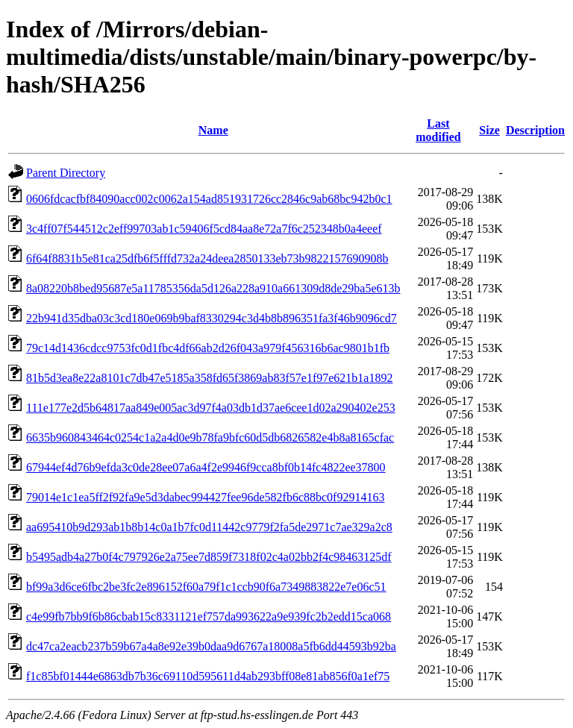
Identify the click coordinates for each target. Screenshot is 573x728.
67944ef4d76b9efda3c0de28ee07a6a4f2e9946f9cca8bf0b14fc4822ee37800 (206, 467)
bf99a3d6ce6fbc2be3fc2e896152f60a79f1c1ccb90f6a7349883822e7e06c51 (206, 587)
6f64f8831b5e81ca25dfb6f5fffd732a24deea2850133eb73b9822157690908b (207, 258)
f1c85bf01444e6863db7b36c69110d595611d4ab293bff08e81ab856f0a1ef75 (208, 676)
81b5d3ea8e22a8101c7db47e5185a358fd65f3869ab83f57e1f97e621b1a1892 (209, 378)
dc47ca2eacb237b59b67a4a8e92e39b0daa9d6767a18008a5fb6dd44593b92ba (211, 646)
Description (535, 130)
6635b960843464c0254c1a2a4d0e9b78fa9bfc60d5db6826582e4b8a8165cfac (210, 437)
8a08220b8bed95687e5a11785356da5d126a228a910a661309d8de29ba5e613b (213, 288)
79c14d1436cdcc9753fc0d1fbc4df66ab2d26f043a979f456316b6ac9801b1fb (208, 348)
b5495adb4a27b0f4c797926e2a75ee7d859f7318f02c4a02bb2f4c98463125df (209, 557)
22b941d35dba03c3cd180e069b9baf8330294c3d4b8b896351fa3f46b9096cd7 (212, 318)
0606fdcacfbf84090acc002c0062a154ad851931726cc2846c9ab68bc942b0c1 (209, 199)
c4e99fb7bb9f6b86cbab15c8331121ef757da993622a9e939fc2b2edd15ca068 (209, 616)
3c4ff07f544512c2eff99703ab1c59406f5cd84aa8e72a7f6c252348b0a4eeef (204, 229)
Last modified (438, 130)
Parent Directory (66, 173)
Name (213, 130)
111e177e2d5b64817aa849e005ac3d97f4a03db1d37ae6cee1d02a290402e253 (211, 408)
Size (489, 130)
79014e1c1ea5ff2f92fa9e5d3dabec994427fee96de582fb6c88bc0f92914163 (205, 497)
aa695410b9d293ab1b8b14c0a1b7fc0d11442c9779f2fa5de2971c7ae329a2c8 (209, 527)
